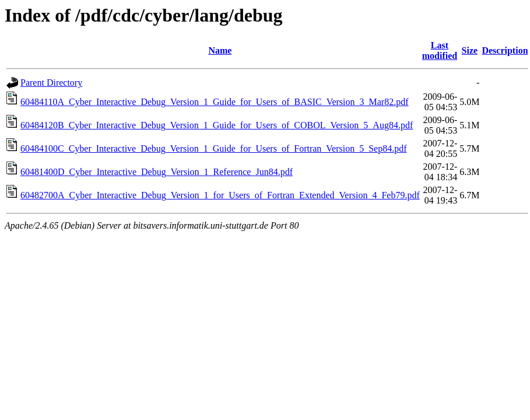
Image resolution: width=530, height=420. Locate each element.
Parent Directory (51, 83)
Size (470, 50)
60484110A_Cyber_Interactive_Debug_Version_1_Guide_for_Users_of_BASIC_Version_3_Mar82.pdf (215, 102)
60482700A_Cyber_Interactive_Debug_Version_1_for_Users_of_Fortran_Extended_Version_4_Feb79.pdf (220, 195)
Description (505, 50)
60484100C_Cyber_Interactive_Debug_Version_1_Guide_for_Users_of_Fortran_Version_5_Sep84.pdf (214, 148)
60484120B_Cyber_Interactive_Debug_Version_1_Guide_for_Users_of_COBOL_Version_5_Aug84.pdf (217, 125)
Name (220, 50)
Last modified (440, 50)
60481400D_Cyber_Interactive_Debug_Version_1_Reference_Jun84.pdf (157, 172)
